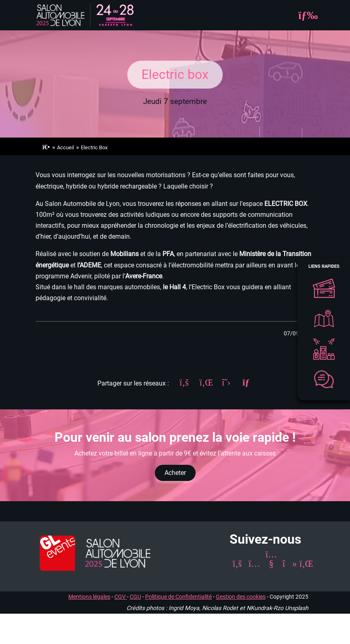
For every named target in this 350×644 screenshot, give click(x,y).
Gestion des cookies (241, 597)
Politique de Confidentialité (178, 597)
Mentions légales (89, 597)
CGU (135, 597)
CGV (121, 597)
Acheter (175, 473)
